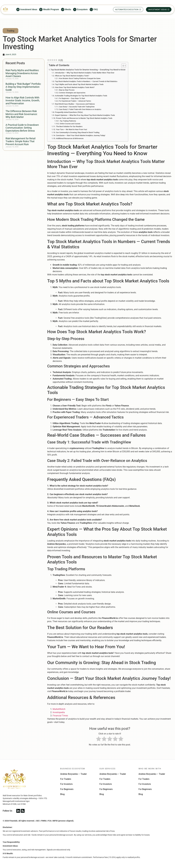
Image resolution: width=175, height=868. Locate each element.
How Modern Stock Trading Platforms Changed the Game (80, 78)
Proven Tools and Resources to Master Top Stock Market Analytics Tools (84, 118)
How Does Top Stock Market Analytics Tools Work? (75, 87)
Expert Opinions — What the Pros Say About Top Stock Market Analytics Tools (85, 115)
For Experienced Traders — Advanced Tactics (75, 101)
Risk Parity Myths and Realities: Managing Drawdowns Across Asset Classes (22, 73)
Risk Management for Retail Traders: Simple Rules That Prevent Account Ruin (20, 141)
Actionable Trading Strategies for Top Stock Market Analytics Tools (81, 96)
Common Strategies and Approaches (72, 93)
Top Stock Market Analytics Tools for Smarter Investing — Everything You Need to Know (88, 70)
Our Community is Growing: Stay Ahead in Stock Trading (78, 132)
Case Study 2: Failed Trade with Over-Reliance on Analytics (80, 109)
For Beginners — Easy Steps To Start (72, 98)
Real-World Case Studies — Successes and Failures (75, 104)
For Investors (66, 784)
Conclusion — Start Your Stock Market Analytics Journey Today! (81, 135)
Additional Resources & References (70, 138)
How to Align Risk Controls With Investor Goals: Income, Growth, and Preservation (23, 100)
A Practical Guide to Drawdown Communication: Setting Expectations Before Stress (22, 128)
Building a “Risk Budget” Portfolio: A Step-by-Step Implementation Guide (23, 87)
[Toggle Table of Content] (122, 66)
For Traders (66, 779)
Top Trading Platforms (68, 121)
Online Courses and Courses (70, 124)
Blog (62, 794)
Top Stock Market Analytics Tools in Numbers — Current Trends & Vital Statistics (86, 81)
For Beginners (67, 789)
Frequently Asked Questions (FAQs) (69, 112)
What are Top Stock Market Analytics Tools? (72, 76)
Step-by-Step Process (67, 90)
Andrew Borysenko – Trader (73, 774)
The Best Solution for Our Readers (69, 126)
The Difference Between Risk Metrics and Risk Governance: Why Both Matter (22, 114)
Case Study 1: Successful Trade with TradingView (77, 107)
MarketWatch (59, 709)
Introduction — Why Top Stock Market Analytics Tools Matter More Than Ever (85, 73)
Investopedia (59, 712)
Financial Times (60, 716)
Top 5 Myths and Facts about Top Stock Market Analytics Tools (79, 84)
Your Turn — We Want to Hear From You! (71, 129)
